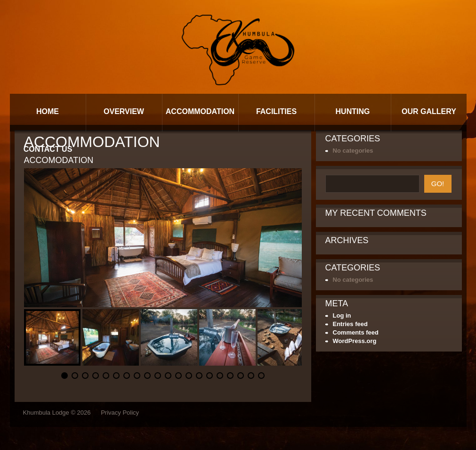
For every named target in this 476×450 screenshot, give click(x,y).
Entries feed (350, 324)
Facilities (276, 111)
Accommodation (200, 111)
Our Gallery (429, 111)
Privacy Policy (120, 413)
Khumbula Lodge (46, 413)
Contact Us (48, 149)
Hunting (353, 111)
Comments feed (356, 332)
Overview (124, 111)
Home (48, 111)
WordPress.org (355, 341)
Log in (342, 315)
